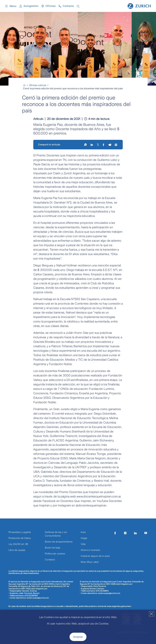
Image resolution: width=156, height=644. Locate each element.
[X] (98, 145)
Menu (11, 6)
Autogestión (31, 6)
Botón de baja (52, 548)
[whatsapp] (86, 145)
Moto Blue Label (90, 562)
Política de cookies (55, 554)
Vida (83, 544)
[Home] (26, 85)
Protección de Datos (20, 538)
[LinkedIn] (92, 145)
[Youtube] (146, 533)
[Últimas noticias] (39, 85)
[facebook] (104, 145)
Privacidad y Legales (20, 532)
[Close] (152, 614)
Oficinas (51, 6)
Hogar (84, 538)
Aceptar (78, 637)
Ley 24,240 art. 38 (18, 544)
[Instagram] (125, 533)
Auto (83, 532)
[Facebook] (115, 533)
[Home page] (139, 6)
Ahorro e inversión (90, 550)
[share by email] (116, 145)
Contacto (69, 6)
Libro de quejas (17, 550)
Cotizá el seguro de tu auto (95, 556)
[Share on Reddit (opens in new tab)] (110, 145)
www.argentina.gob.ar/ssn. (119, 606)
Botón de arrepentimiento (59, 542)
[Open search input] (78, 6)
